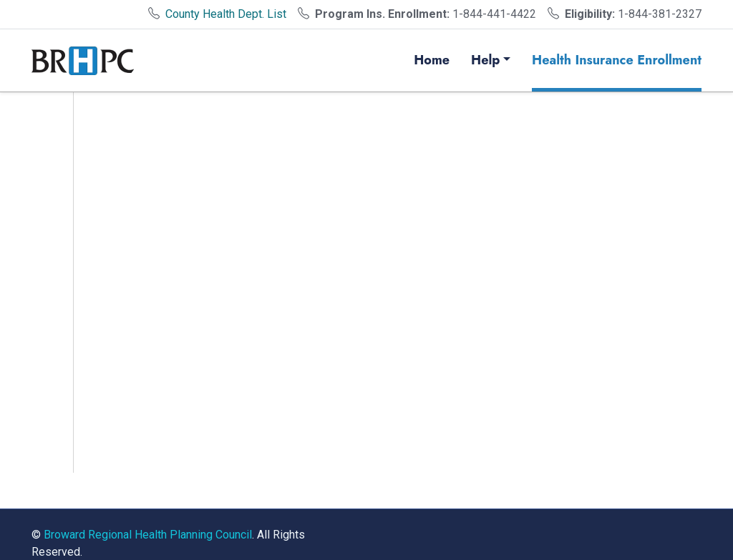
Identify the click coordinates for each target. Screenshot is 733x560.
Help (485, 60)
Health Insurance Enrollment (617, 60)
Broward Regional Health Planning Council (148, 535)
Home (432, 60)
